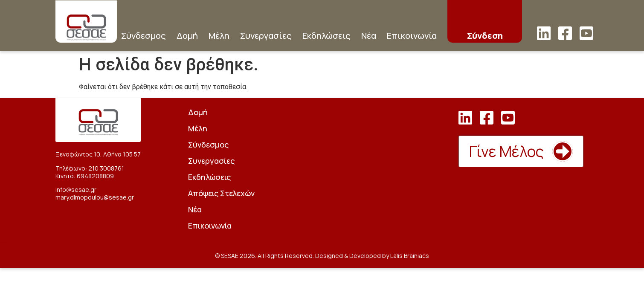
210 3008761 (106, 168)
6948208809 (95, 176)
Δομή (187, 36)
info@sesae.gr (76, 190)
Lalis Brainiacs (410, 256)
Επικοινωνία (412, 36)
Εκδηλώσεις (326, 36)
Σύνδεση (485, 36)
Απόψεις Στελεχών (221, 193)
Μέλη (219, 36)
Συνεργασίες (266, 36)
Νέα (369, 36)
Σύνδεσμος (144, 36)
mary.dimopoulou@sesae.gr (95, 197)
